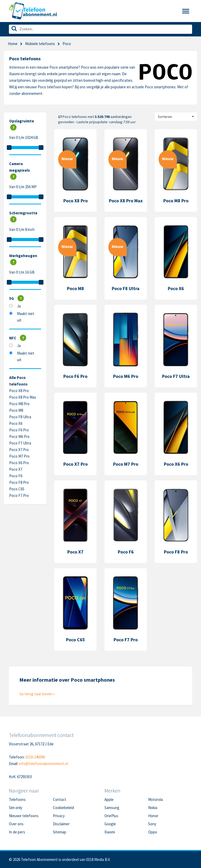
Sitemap (60, 832)
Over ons (16, 824)
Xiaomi (110, 832)
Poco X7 (16, 469)
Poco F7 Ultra (20, 443)
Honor (153, 816)
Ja (19, 306)
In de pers (17, 832)
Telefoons (17, 799)
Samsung (112, 808)
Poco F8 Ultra (20, 417)
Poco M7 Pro (19, 456)
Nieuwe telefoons (24, 816)
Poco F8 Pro (19, 482)
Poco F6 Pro (19, 430)
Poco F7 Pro (19, 495)
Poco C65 (17, 489)
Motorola (155, 799)
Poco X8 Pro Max (23, 397)
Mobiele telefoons (40, 44)
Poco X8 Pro (19, 391)
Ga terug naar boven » (37, 694)
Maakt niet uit (26, 317)
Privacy (59, 816)
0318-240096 (35, 757)
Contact (60, 799)
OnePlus (111, 816)
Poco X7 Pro (19, 450)
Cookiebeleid (63, 808)
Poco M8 (16, 410)
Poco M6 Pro (19, 436)
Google (110, 824)
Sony (152, 824)
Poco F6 (16, 476)
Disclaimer (61, 824)
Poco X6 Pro (19, 463)
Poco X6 (16, 423)
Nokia (153, 808)
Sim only (16, 808)
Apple (109, 799)
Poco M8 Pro (19, 404)
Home (13, 44)
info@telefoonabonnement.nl (43, 764)
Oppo (153, 832)
